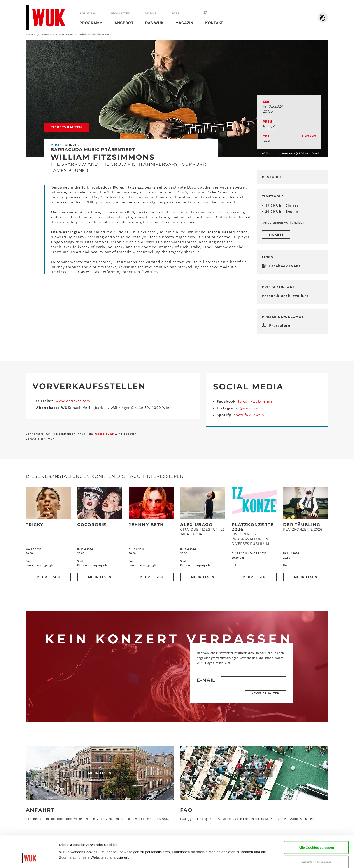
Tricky (35, 525)
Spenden (87, 13)
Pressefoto (280, 325)
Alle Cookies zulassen (316, 821)
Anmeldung (105, 434)
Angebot (124, 23)
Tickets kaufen (66, 127)
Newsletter (120, 13)
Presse (151, 13)
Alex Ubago (196, 525)
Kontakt (214, 23)
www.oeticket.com (73, 401)
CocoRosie (92, 525)
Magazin (184, 23)
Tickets (276, 234)
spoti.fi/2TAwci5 (249, 415)
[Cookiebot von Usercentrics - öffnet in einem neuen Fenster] (29, 859)
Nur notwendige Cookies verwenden (316, 853)
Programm (91, 23)
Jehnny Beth (146, 525)
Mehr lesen (48, 577)
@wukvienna (251, 408)
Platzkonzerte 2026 (253, 527)
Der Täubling (302, 525)
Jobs (175, 13)
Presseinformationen (57, 34)
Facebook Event (285, 266)
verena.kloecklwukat (285, 296)
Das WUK (154, 23)
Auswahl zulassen (316, 836)
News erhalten (265, 693)
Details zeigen (71, 858)
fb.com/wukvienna (255, 401)
